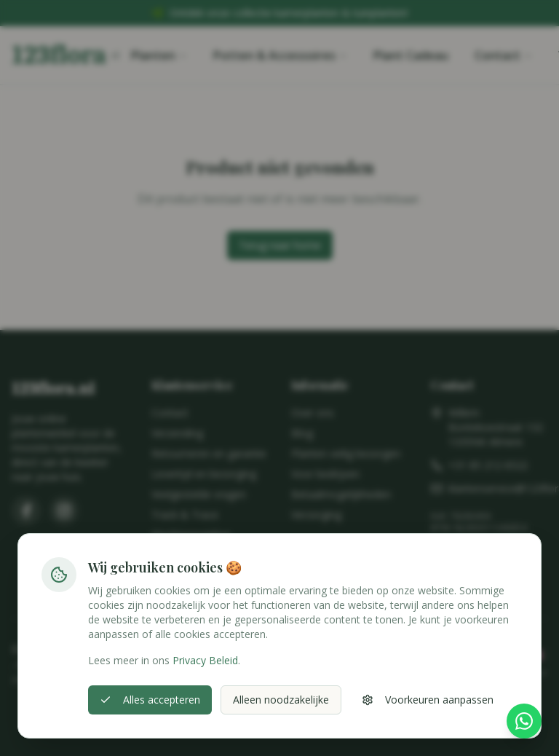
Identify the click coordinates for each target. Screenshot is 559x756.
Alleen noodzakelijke (281, 700)
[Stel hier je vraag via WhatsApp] (524, 722)
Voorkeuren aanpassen (428, 700)
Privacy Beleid (205, 660)
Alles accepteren (150, 700)
